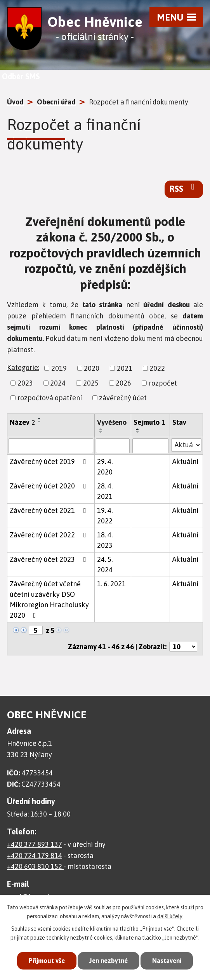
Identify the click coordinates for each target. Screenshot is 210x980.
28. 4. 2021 (105, 491)
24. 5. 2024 (105, 565)
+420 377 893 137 (35, 844)
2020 (92, 368)
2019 (59, 368)
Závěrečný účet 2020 (49, 486)
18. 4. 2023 (105, 540)
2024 (58, 383)
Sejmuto (149, 422)
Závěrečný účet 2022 (49, 535)
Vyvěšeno (112, 422)
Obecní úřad (56, 102)
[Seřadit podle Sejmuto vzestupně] (138, 429)
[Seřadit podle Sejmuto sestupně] (138, 432)
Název (23, 422)
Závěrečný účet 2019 (49, 461)
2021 (125, 368)
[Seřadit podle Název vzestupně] (40, 419)
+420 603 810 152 (35, 866)
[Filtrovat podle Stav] (186, 445)
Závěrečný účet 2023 (49, 559)
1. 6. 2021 (111, 584)
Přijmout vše (45, 961)
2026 (123, 383)
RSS (184, 188)
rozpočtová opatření (50, 398)
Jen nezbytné (108, 961)
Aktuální (185, 461)
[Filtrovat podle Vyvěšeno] (113, 446)
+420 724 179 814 (35, 856)
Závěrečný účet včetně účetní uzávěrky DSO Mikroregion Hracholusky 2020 (49, 599)
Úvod (15, 102)
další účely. (170, 916)
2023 (25, 383)
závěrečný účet (123, 398)
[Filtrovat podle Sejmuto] (150, 446)
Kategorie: (23, 367)
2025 (91, 383)
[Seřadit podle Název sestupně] (40, 422)
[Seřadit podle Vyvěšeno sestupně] (101, 432)
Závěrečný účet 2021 (49, 510)
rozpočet (163, 383)
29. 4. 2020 (105, 467)
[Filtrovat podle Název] (51, 446)
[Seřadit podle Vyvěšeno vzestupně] (101, 429)
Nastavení (168, 961)
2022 (157, 368)
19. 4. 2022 (105, 516)
